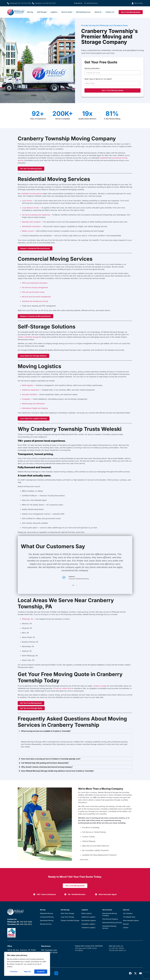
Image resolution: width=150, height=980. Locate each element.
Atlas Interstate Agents (131, 920)
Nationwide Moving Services (112, 923)
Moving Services (46, 924)
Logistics (55, 12)
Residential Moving (46, 913)
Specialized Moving (47, 920)
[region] (27, 964)
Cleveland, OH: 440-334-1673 (45, 3)
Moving (31, 12)
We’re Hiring (139, 3)
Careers (126, 928)
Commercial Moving (47, 917)
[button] (23, 567)
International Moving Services (109, 927)
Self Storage (42, 12)
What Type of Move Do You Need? (98, 79)
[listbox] (112, 83)
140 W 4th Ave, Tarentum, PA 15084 (21, 950)
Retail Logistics (87, 913)
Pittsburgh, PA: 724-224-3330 (21, 3)
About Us (99, 12)
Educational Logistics (89, 920)
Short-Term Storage (67, 913)
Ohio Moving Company (110, 919)
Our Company (128, 913)
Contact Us (110, 12)
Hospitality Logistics (88, 924)
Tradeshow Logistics (88, 928)
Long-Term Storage (67, 917)
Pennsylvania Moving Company (110, 914)
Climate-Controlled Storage (70, 920)
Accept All (41, 972)
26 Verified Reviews (91, 3)
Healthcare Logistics (88, 917)
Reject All (27, 972)
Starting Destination (92, 68)
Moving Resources (84, 12)
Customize (14, 972)
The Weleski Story (129, 917)
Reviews (126, 924)
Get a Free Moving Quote (112, 90)
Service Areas (67, 12)
